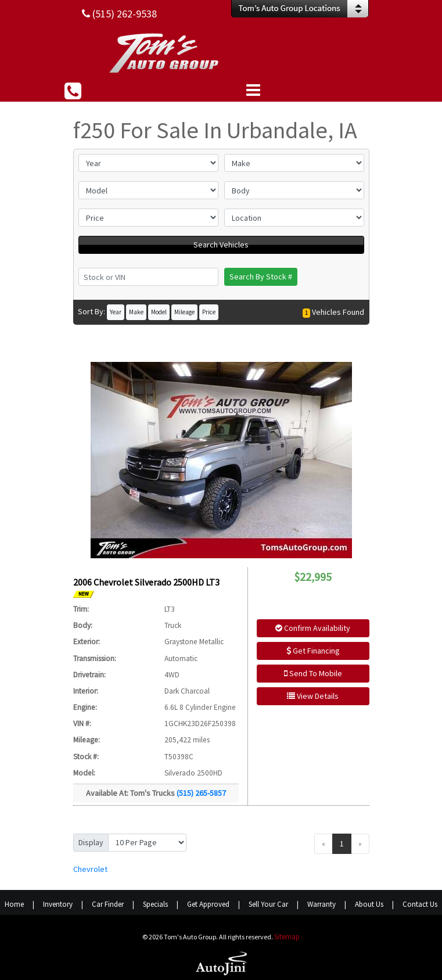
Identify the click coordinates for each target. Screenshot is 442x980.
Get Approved (208, 904)
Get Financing (313, 651)
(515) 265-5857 (201, 793)
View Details (313, 696)
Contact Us (420, 904)
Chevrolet (90, 869)
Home (14, 904)
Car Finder (108, 904)
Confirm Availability (313, 628)
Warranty (321, 904)
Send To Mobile (313, 673)
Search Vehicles (221, 245)
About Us (369, 904)
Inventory (58, 904)
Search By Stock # (261, 277)
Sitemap (287, 937)
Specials (155, 904)
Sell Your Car (268, 904)
